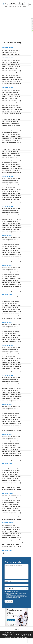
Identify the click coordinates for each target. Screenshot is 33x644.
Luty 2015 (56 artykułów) (10, 327)
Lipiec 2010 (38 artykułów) (10, 479)
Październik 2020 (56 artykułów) (12, 228)
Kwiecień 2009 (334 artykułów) (12, 502)
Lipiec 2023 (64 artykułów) (10, 132)
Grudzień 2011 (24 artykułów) (11, 460)
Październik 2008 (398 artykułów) (13, 542)
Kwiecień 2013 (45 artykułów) (11, 384)
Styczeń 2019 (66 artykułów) (11, 238)
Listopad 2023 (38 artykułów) (11, 141)
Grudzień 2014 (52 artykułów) (11, 371)
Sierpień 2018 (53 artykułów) (11, 283)
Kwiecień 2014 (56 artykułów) (11, 354)
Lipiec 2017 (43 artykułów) (10, 308)
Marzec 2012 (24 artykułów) (11, 411)
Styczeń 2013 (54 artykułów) (11, 378)
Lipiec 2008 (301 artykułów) (11, 536)
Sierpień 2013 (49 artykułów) (11, 392)
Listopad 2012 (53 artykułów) (11, 428)
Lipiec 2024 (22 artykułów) (10, 103)
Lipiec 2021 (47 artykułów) (10, 191)
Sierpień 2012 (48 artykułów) (11, 422)
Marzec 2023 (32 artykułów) (11, 124)
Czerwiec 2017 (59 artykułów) (12, 305)
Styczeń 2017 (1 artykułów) (11, 297)
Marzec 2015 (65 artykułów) (11, 329)
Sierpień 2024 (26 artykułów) (11, 105)
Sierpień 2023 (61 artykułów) (11, 134)
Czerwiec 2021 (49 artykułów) (12, 189)
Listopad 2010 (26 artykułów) (11, 487)
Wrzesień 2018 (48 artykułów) (12, 285)
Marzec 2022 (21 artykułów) (11, 154)
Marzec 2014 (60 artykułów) (11, 352)
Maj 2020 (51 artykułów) (10, 217)
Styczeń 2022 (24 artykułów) (11, 149)
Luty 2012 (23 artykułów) (10, 409)
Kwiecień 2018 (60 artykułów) (11, 274)
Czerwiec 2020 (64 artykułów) (12, 219)
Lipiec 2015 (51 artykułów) (10, 337)
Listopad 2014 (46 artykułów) (11, 369)
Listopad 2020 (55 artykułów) (11, 230)
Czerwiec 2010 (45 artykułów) (12, 477)
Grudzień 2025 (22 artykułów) (11, 84)
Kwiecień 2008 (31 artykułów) (11, 529)
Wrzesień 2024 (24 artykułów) (12, 107)
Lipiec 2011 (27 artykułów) (10, 449)
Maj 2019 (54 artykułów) (10, 246)
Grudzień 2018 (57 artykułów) (11, 291)
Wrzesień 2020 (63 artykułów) (12, 226)
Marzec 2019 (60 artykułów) (11, 242)
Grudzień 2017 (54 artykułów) (11, 318)
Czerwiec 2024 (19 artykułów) (12, 101)
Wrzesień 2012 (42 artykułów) (12, 424)
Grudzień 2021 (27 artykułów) (11, 202)
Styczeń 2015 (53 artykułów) (11, 325)
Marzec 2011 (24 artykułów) (11, 441)
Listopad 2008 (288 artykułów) (12, 544)
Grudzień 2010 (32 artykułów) (11, 489)
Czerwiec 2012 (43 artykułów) (12, 417)
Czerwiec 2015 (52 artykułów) (12, 335)
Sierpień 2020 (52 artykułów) (11, 223)
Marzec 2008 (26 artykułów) (11, 527)
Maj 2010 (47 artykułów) (10, 474)
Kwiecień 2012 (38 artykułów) (11, 413)
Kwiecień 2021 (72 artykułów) (11, 185)
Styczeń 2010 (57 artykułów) (11, 466)
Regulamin (11, 643)
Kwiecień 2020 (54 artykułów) (11, 215)
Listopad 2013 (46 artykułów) (11, 399)
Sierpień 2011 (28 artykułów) (11, 452)
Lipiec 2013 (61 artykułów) (10, 390)
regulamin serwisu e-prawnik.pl (16, 594)
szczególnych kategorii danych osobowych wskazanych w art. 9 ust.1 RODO (17, 596)
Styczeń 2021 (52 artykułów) (11, 179)
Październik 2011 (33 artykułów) (12, 456)
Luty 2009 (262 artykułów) (10, 498)
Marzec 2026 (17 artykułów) (11, 54)
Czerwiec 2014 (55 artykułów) (12, 358)
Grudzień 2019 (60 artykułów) (11, 261)
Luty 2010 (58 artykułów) (10, 468)
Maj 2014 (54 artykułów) (10, 356)
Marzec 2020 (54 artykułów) (11, 213)
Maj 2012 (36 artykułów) (10, 415)
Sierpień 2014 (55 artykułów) (11, 362)
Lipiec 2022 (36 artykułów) (10, 162)
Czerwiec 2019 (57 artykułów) (12, 248)
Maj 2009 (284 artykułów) (10, 504)
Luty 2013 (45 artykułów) (10, 380)
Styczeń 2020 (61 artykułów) (11, 209)
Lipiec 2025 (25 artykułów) (10, 73)
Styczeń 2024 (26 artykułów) (11, 90)
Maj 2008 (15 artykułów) (10, 531)
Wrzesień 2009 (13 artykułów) (12, 513)
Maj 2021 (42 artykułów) (10, 187)
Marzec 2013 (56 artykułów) (11, 382)
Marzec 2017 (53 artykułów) (11, 299)
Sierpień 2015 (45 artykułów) (11, 340)
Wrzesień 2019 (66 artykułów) (12, 255)
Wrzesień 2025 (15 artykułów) (12, 77)
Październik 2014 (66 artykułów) (12, 367)
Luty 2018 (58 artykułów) (10, 270)
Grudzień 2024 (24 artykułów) (11, 114)
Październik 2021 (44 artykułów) (12, 198)
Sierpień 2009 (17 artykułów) (11, 511)
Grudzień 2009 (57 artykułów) (11, 519)
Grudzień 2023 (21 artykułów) (11, 143)
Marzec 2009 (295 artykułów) (11, 500)
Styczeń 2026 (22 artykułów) (11, 50)
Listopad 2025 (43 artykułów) (11, 81)
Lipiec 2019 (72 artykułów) (10, 250)
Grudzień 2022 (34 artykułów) (11, 173)
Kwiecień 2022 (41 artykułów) (11, 156)
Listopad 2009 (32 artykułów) (11, 517)
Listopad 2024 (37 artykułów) (11, 111)
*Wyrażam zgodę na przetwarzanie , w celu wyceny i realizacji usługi (16, 597)
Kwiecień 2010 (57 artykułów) (11, 472)
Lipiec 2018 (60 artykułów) (10, 280)
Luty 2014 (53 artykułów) (10, 350)
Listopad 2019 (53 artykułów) (11, 259)
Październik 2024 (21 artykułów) (12, 109)
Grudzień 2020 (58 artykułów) (11, 232)
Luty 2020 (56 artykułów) (10, 211)
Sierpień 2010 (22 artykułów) (11, 481)
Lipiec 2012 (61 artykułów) (10, 419)
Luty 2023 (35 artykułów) (10, 122)
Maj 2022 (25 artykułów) (10, 158)
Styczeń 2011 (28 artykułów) (11, 437)
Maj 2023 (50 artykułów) (10, 128)
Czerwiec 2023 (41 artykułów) (12, 130)
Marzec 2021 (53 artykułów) (11, 183)
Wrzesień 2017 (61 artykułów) (12, 312)
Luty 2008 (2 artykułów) (10, 525)
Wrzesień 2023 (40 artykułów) (12, 136)
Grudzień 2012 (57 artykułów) (11, 430)
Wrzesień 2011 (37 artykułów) (12, 454)
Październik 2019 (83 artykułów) (12, 257)
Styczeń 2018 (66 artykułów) (11, 268)
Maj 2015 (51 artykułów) (10, 333)
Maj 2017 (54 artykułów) (10, 303)
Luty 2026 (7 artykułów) (10, 52)
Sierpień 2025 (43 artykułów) (11, 75)
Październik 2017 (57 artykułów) (12, 314)
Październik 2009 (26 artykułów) (12, 515)
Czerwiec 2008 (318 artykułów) (12, 534)
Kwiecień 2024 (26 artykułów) (11, 97)
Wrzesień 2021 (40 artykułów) (12, 196)
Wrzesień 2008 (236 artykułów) (12, 540)
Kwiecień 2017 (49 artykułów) (11, 301)
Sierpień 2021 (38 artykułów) (11, 193)
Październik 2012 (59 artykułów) (12, 426)
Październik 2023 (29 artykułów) (12, 139)
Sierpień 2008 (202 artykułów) (11, 538)
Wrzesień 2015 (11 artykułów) (12, 342)
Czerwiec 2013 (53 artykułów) (12, 388)
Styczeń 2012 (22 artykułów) (11, 407)
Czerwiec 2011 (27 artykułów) (12, 447)
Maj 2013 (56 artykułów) (10, 386)
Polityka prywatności (19, 643)
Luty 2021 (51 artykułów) (10, 181)
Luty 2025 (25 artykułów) (10, 62)
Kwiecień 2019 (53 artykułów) (11, 244)
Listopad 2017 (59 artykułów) (11, 316)
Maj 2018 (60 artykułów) (10, 276)
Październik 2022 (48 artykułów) (12, 168)
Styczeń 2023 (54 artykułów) (11, 119)
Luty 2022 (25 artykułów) (10, 152)
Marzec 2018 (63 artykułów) (11, 272)
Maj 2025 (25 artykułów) (10, 69)
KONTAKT (25, 628)
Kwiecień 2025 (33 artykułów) (11, 67)
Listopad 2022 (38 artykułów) (11, 171)
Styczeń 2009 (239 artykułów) (11, 496)
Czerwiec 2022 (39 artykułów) (12, 160)
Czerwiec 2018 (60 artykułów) (12, 278)
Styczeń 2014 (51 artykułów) (11, 348)
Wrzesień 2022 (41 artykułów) (12, 166)
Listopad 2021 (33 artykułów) (11, 200)
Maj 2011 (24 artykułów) (10, 445)
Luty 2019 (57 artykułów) (10, 240)
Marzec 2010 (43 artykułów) (11, 470)
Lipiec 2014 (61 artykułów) (10, 360)
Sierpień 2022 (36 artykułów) (11, 164)
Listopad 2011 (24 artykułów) (11, 458)
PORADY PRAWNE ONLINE (6, 628)
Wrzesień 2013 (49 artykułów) (12, 395)
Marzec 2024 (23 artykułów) (11, 94)
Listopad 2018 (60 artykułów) (11, 289)
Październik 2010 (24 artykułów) (12, 485)
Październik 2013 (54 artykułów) (12, 397)
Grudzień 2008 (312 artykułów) (12, 546)
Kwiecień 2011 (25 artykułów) (11, 443)
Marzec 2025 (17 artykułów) (11, 65)
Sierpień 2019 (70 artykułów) (11, 253)
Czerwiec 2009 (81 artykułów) (12, 506)
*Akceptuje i (15, 594)
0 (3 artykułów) (7, 553)
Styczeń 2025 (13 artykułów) (11, 60)
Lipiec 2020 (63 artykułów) (10, 221)
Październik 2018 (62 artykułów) (12, 287)
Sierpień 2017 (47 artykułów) (11, 310)
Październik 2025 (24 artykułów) (12, 79)
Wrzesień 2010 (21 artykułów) (12, 483)
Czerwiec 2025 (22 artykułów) (12, 71)
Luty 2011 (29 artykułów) (10, 439)
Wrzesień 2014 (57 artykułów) (12, 365)
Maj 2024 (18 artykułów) (10, 99)
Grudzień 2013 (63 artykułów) (11, 401)
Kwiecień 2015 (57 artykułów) (11, 331)
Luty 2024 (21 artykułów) (10, 92)
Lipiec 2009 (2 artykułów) (10, 509)
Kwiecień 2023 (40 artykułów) (11, 126)
